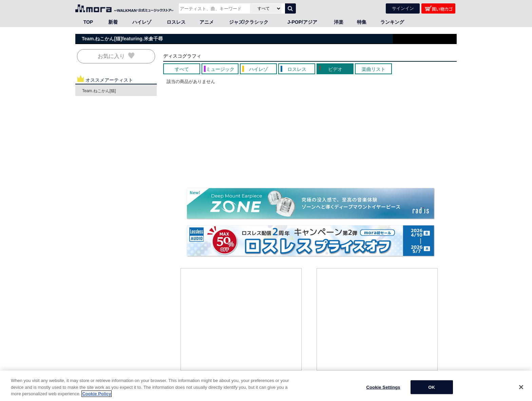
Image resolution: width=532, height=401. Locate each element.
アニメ (207, 22)
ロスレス (176, 22)
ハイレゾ (142, 22)
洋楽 (339, 22)
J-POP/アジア (302, 22)
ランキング (392, 22)
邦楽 (106, 397)
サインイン (403, 8)
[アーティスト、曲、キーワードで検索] (214, 8)
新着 (113, 22)
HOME (84, 397)
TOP (88, 22)
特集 (362, 22)
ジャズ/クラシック (249, 22)
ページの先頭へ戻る (438, 391)
